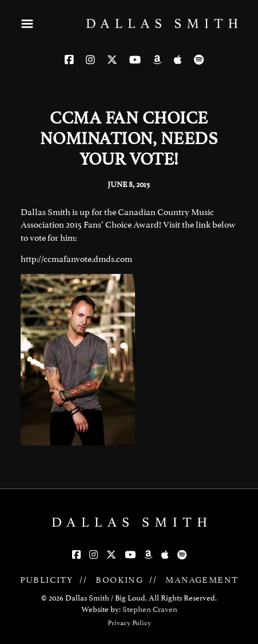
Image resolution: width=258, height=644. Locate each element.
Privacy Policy (129, 623)
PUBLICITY (47, 580)
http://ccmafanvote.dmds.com (76, 259)
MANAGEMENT (202, 580)
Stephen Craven (150, 609)
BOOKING (119, 580)
